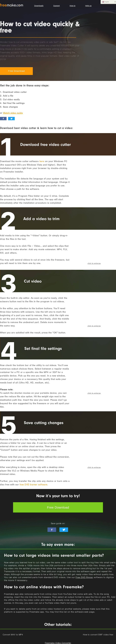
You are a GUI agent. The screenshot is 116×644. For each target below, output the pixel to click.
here (42, 162)
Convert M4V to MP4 (13, 635)
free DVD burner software (33, 485)
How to (73, 6)
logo (12, 5)
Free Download (16, 71)
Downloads (39, 6)
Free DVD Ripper (84, 578)
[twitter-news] (64, 530)
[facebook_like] (3, 119)
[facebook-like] (52, 530)
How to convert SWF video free (98, 635)
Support (57, 6)
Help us (88, 6)
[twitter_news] (11, 119)
